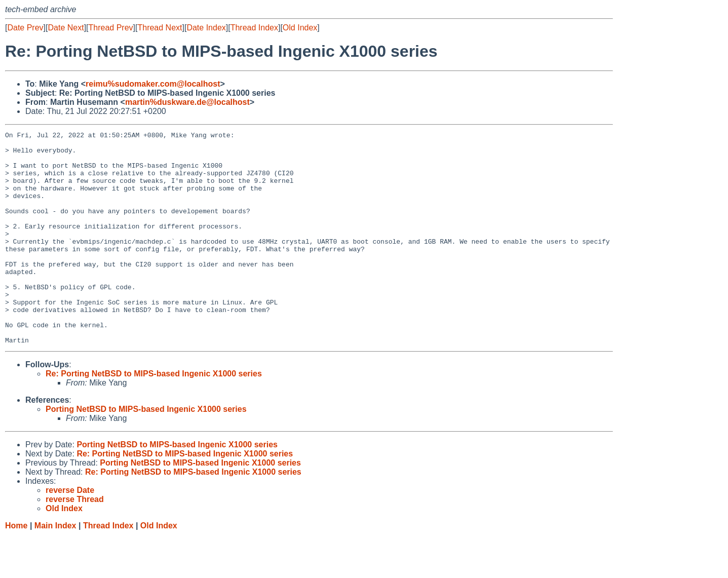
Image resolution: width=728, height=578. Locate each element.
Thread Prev (111, 28)
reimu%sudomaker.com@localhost (153, 84)
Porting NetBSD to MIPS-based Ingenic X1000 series (146, 452)
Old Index (300, 28)
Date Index (206, 28)
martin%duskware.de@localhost (187, 102)
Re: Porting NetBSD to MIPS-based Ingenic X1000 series (154, 416)
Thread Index (254, 28)
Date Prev (25, 28)
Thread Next (160, 28)
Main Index (55, 568)
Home (16, 568)
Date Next (66, 28)
